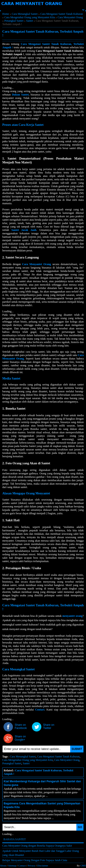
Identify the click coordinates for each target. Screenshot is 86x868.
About (3, 865)
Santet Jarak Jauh (24, 230)
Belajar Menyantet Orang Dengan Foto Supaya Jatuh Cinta (35, 860)
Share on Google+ (20, 738)
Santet (30, 21)
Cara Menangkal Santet (25, 14)
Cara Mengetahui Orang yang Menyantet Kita (30, 17)
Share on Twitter (49, 726)
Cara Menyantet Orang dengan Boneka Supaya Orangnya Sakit (37, 846)
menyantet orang (72, 616)
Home (6, 14)
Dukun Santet (20, 95)
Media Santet (11, 378)
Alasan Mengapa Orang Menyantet (26, 493)
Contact (40, 710)
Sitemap (12, 865)
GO (80, 827)
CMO (83, 865)
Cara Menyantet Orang (70, 17)
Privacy (32, 865)
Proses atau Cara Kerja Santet (23, 125)
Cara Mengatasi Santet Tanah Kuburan (62, 14)
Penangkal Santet (14, 21)
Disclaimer (43, 865)
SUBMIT (77, 749)
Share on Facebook (21, 726)
